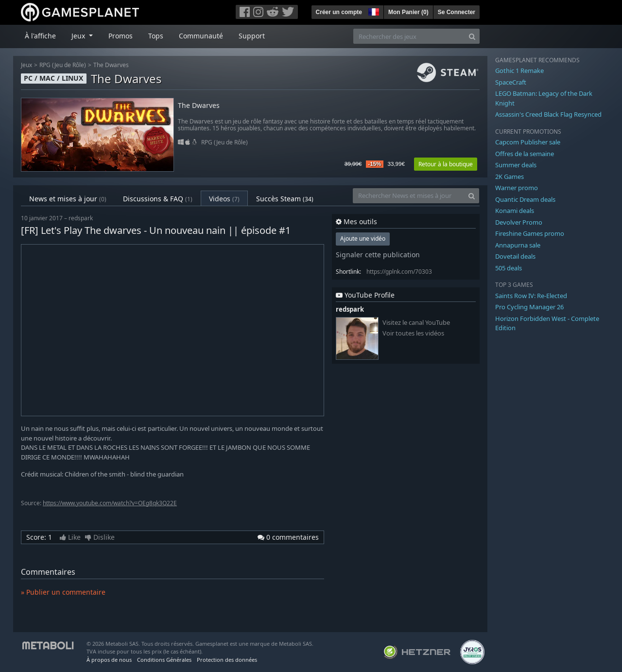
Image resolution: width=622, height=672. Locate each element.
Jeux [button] (79, 36)
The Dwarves (111, 65)
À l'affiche (40, 36)
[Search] (472, 36)
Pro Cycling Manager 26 (529, 307)
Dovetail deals (515, 256)
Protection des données (227, 660)
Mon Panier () (408, 12)
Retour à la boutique (446, 164)
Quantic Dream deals (525, 199)
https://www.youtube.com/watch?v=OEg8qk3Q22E (110, 503)
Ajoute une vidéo (363, 239)
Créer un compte (339, 12)
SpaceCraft (511, 82)
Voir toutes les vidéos (413, 333)
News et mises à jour (68, 199)
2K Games (510, 177)
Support (252, 36)
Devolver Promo (519, 222)
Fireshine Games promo (530, 233)
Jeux (26, 65)
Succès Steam (285, 199)
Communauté (201, 36)
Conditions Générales (164, 660)
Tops (156, 36)
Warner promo (517, 188)
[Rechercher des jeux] (409, 36)
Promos (121, 36)
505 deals (509, 268)
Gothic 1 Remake (519, 71)
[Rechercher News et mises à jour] (409, 196)
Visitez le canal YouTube (416, 323)
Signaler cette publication (378, 255)
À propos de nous (109, 660)
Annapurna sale (518, 245)
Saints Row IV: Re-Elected (531, 296)
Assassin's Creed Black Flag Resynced (548, 114)
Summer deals (516, 165)
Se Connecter (457, 12)
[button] (373, 11)
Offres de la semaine (525, 154)
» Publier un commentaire (63, 592)
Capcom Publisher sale (528, 142)
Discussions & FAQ (158, 199)
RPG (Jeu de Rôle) (63, 65)
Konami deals (515, 211)
